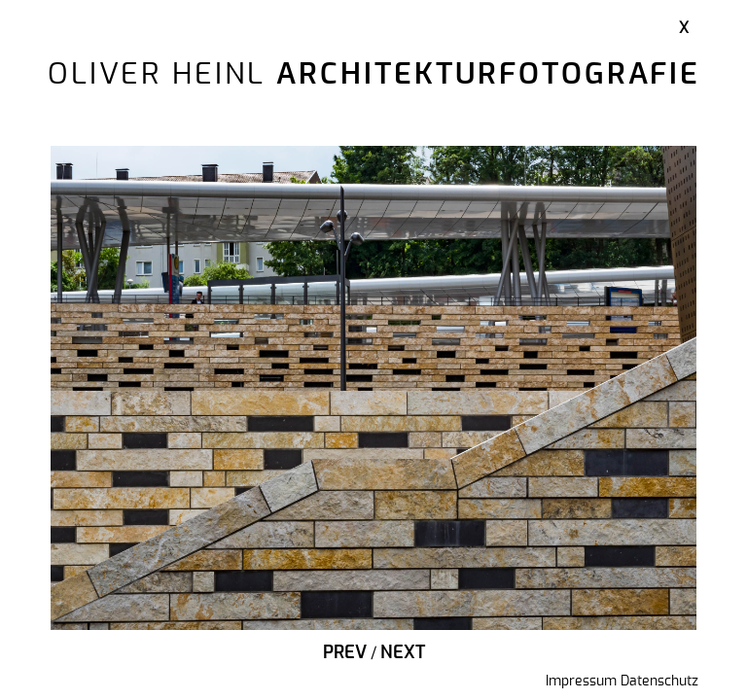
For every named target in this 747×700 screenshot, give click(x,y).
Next (403, 653)
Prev (345, 653)
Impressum (581, 682)
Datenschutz (659, 682)
